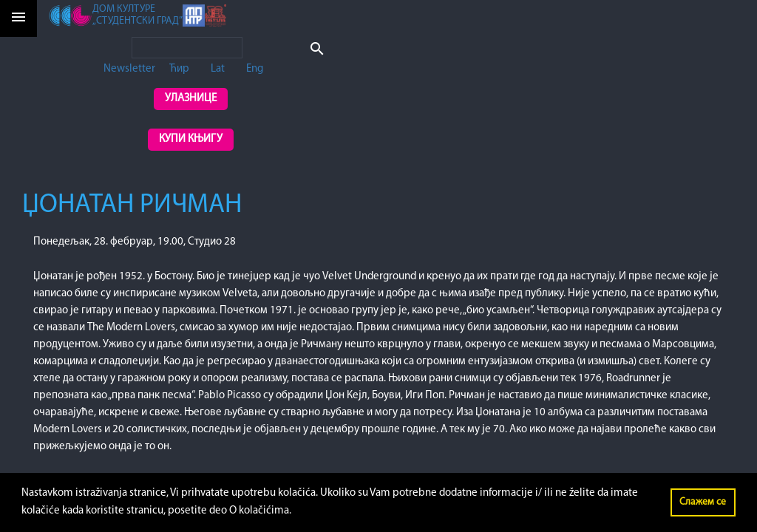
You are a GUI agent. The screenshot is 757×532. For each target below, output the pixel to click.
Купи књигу (191, 139)
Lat (218, 69)
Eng (255, 69)
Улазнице (191, 99)
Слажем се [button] (703, 502)
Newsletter (129, 69)
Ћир (179, 69)
